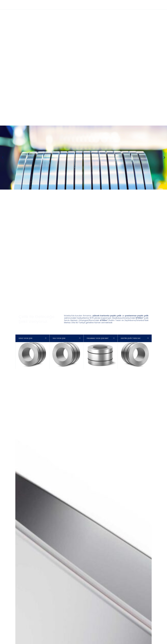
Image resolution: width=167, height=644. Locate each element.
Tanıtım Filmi (85, 7)
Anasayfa (71, 7)
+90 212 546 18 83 (116, 2)
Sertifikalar (112, 7)
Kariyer (148, 7)
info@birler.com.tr (135, 2)
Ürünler (99, 7)
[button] (3, 158)
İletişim (137, 7)
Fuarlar (126, 7)
